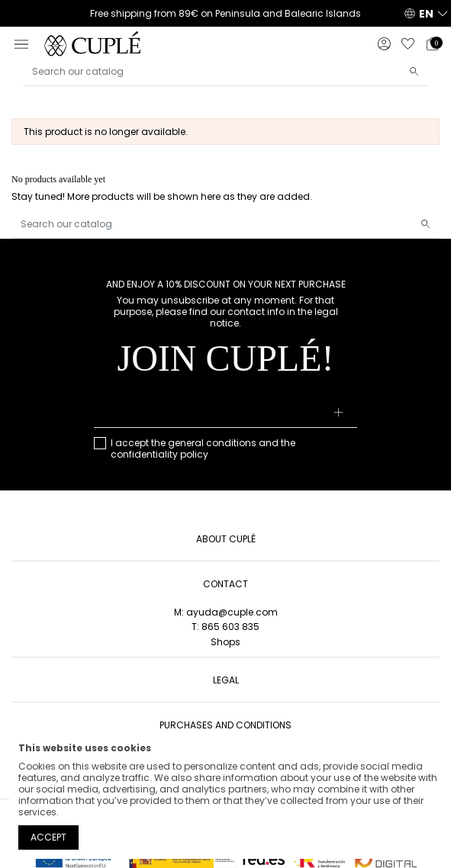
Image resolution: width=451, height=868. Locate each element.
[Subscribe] (339, 413)
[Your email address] (225, 413)
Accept (48, 837)
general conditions (212, 443)
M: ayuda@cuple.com (226, 612)
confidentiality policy (159, 454)
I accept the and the (203, 448)
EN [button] (426, 14)
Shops (225, 642)
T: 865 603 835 (225, 627)
